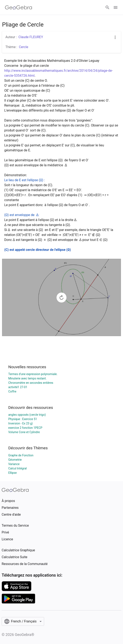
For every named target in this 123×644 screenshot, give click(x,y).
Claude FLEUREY (31, 37)
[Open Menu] (116, 7)
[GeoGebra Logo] (19, 7)
